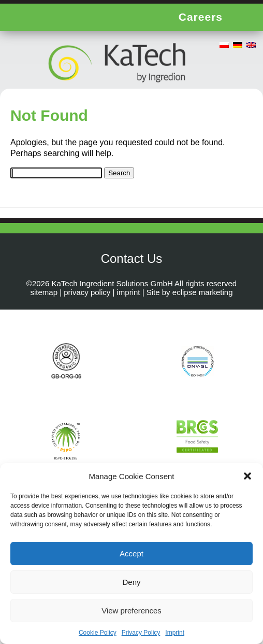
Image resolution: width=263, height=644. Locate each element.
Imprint (175, 633)
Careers (201, 17)
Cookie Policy (98, 633)
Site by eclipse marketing (190, 292)
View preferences (131, 611)
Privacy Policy (141, 633)
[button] (247, 476)
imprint (129, 292)
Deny (131, 582)
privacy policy (87, 292)
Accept (131, 554)
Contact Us (132, 258)
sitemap (44, 292)
